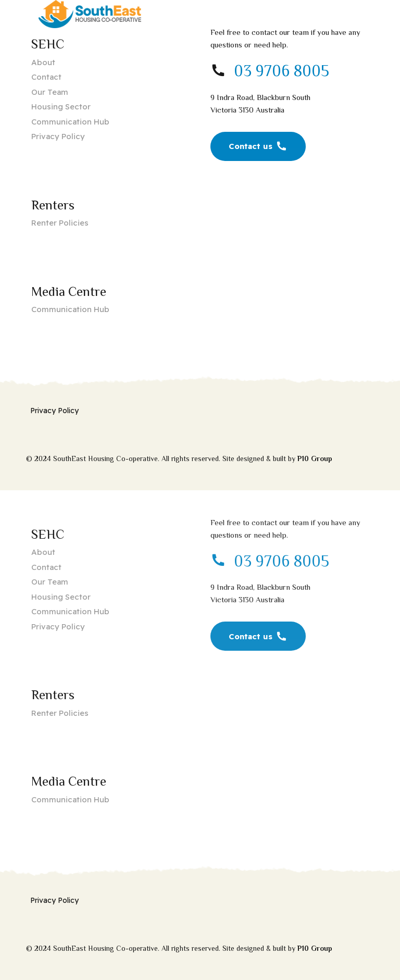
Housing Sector (61, 107)
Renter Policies (60, 223)
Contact (46, 77)
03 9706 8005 (282, 71)
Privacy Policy (58, 136)
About (43, 62)
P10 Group (315, 458)
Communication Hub (70, 122)
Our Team (50, 92)
